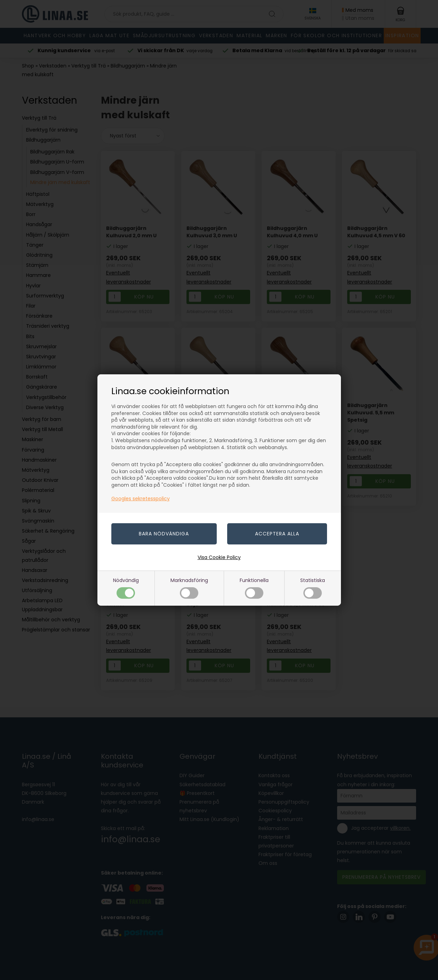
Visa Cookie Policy (219, 557)
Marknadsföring (189, 588)
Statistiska (313, 588)
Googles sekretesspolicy (141, 499)
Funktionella (254, 588)
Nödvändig (126, 588)
